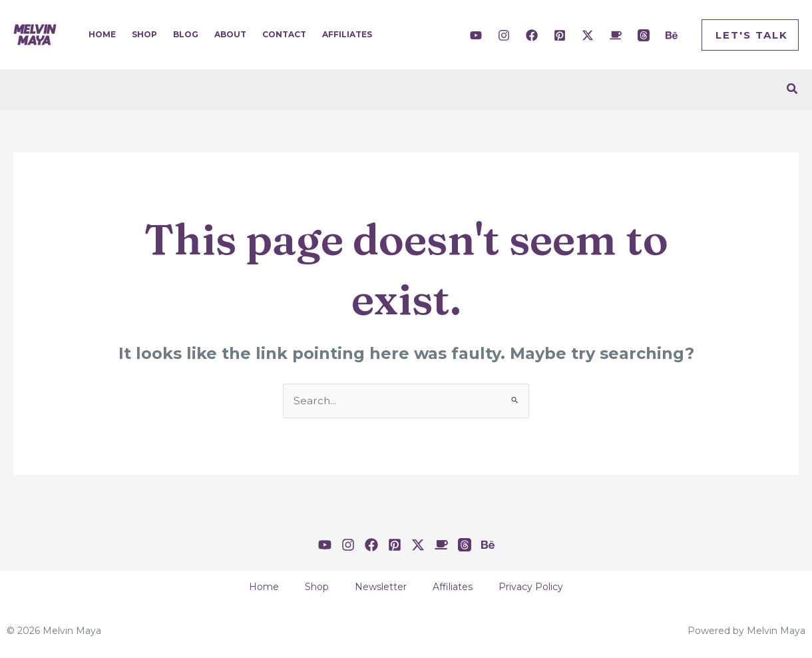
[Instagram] (504, 35)
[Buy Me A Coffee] (616, 35)
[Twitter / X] (588, 35)
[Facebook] (532, 35)
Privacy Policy (543, 588)
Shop (144, 34)
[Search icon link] (793, 89)
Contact (284, 34)
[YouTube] (476, 35)
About (230, 34)
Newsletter (381, 588)
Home (102, 34)
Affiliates (347, 34)
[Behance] (672, 35)
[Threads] (644, 35)
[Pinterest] (560, 35)
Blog (186, 34)
